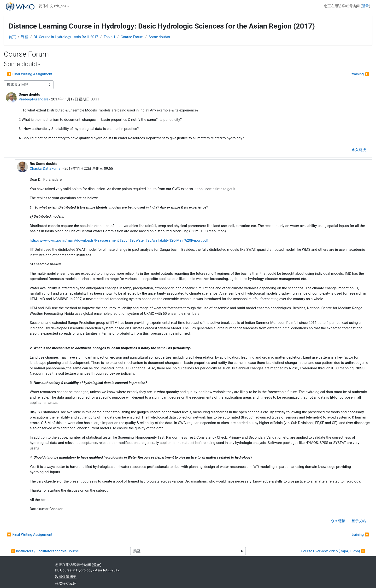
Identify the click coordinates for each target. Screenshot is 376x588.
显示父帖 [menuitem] (359, 521)
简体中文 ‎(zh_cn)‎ (52, 6)
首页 (12, 37)
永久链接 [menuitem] (359, 150)
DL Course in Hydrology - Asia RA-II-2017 (66, 37)
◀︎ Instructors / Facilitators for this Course (45, 551)
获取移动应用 (66, 583)
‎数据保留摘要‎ (66, 577)
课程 (25, 37)
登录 (365, 6)
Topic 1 (109, 37)
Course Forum (132, 37)
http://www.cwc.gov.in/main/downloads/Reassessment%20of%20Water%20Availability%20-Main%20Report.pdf (119, 240)
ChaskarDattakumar (46, 169)
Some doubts (159, 37)
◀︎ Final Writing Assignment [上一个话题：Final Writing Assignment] (30, 74)
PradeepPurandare (34, 99)
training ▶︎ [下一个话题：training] (360, 74)
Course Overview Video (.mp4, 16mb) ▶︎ (333, 551)
